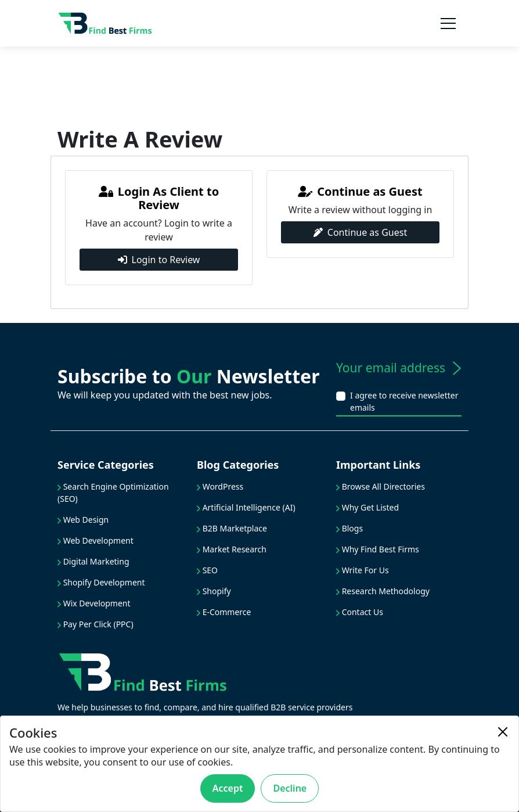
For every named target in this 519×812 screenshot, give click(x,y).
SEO (207, 570)
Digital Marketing (93, 561)
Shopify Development (101, 582)
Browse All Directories (381, 486)
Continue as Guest (360, 232)
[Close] (503, 732)
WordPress (220, 486)
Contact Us (360, 612)
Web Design (83, 520)
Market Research (232, 549)
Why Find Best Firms (378, 549)
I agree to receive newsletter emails (404, 401)
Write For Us (363, 570)
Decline (290, 788)
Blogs (349, 528)
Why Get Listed (367, 507)
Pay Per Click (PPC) (95, 624)
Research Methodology (383, 591)
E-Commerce (224, 612)
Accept (228, 788)
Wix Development (94, 603)
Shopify (214, 591)
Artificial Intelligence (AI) (246, 507)
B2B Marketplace (232, 528)
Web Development (95, 540)
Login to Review (159, 260)
